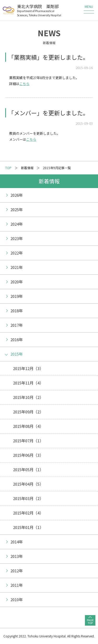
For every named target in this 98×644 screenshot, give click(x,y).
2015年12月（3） (28, 368)
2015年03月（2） (28, 498)
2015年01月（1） (28, 527)
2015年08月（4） (28, 426)
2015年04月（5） (28, 484)
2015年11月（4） (28, 383)
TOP (8, 168)
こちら (24, 84)
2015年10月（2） (28, 397)
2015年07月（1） (28, 441)
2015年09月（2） (28, 412)
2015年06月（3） (28, 455)
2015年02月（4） (28, 513)
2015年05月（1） (28, 469)
